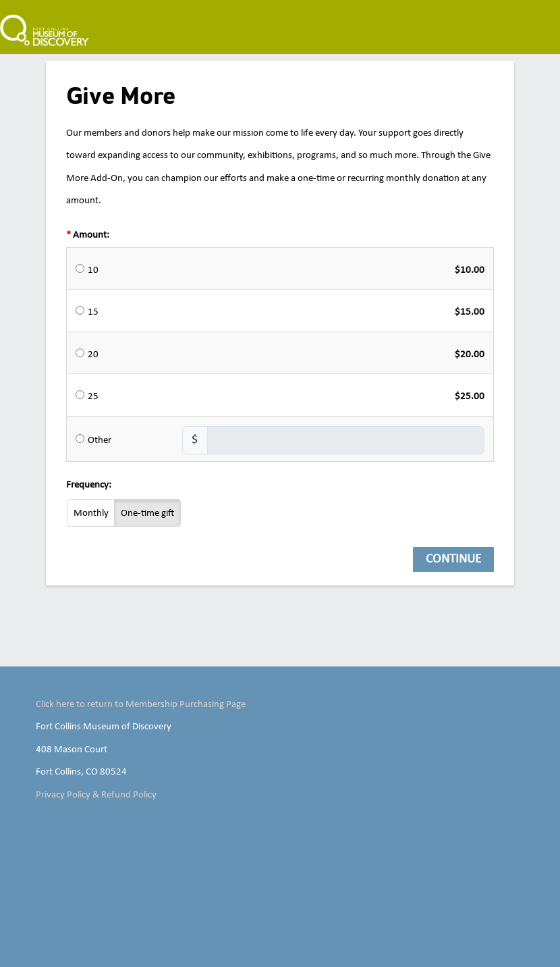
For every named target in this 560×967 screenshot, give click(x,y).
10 (93, 270)
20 (93, 355)
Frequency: (89, 485)
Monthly (91, 513)
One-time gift (147, 513)
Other (100, 440)
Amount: (91, 235)
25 (93, 396)
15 (93, 312)
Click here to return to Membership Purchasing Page (141, 704)
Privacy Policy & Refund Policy (96, 795)
